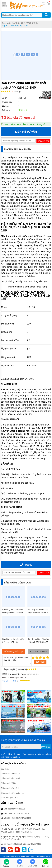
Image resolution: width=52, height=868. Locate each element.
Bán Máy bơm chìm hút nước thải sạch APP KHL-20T (39, 613)
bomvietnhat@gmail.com (20, 818)
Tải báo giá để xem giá (18, 118)
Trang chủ (6, 23)
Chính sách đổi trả (9, 783)
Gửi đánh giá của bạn (14, 651)
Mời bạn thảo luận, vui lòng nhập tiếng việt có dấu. (17, 660)
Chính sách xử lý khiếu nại (12, 793)
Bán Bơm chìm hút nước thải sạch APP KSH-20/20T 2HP (13, 642)
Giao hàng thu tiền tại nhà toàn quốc (26, 124)
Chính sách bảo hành (10, 788)
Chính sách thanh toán (10, 774)
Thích (13, 681)
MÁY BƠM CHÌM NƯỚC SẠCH (24, 23)
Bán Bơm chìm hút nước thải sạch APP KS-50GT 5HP (38, 642)
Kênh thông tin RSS (9, 798)
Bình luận (16, 92)
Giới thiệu (5, 769)
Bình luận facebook (39, 651)
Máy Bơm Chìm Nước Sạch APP (15, 25)
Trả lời (5, 681)
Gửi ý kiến (40, 662)
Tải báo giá (45, 98)
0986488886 (20, 809)
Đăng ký (46, 747)
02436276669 (23, 813)
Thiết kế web (24, 856)
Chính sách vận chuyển (11, 778)
